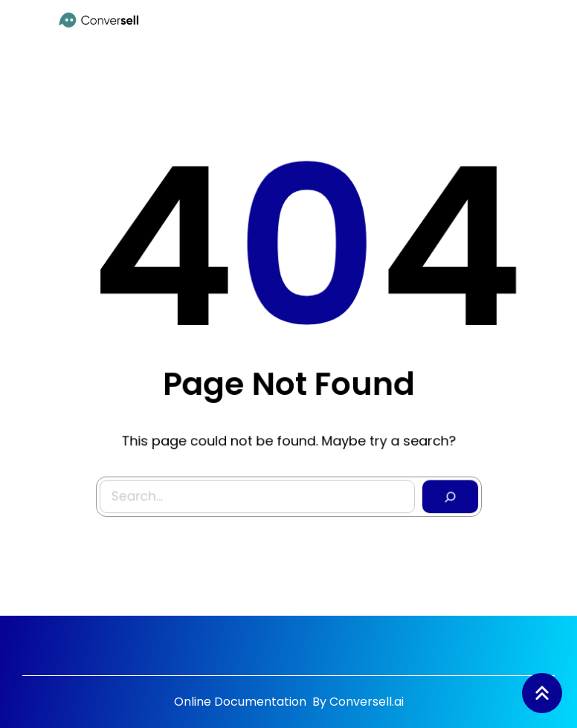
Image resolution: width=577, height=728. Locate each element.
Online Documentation (242, 702)
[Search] (447, 493)
